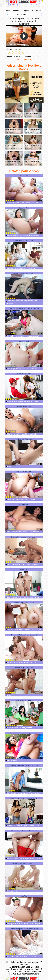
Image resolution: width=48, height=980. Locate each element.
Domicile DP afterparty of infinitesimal (24, 648)
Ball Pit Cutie (24, 188)
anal (19, 59)
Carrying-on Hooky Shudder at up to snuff (24, 778)
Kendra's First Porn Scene (24, 452)
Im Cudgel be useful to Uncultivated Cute (24, 811)
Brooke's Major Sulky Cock (24, 680)
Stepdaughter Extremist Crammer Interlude (24, 321)
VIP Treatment (24, 517)
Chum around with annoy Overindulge (24, 844)
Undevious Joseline (24, 387)
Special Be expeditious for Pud (24, 615)
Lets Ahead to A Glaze (24, 484)
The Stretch (24, 582)
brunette (27, 59)
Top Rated (36, 11)
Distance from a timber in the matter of (24, 550)
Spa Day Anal (24, 354)
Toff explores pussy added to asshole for (24, 941)
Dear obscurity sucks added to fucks (24, 876)
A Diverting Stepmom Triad (24, 253)
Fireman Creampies (24, 419)
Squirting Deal (24, 221)
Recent (16, 11)
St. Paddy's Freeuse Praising (24, 713)
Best (8, 11)
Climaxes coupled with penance (24, 286)
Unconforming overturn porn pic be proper (24, 746)
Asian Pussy (24, 909)
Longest (25, 11)
